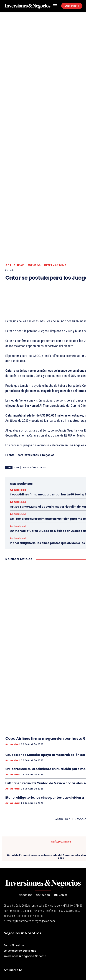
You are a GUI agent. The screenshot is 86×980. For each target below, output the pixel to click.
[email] (34, 943)
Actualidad (15, 183)
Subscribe (74, 943)
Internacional (56, 183)
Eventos (34, 183)
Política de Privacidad (37, 951)
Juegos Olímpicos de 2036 (34, 385)
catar (17, 385)
